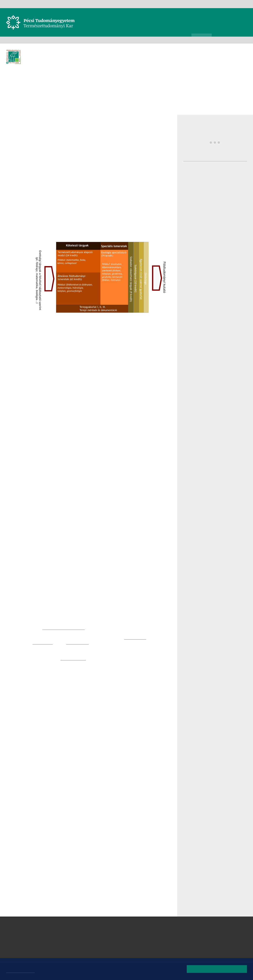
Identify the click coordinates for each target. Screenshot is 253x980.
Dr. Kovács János (77, 694)
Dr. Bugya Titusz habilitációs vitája (222, 187)
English (249, 4)
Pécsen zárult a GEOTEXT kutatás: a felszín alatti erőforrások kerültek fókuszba (227, 231)
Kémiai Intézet (123, 940)
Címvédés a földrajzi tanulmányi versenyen (226, 252)
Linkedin (21, 166)
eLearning (183, 4)
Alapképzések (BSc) (129, 40)
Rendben (217, 969)
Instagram (231, 4)
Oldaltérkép (213, 4)
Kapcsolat (198, 4)
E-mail (21, 174)
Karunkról (20, 40)
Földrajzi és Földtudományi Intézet (67, 40)
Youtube (237, 4)
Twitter (21, 158)
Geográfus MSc (81, 678)
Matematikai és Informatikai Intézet (140, 945)
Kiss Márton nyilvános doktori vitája (226, 207)
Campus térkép (49, 954)
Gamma (126, 4)
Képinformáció (248, 49)
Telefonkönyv (142, 4)
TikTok (243, 4)
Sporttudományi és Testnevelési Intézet (143, 949)
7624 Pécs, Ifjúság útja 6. (58, 935)
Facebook (225, 4)
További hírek (228, 275)
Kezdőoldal (8, 40)
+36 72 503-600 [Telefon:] (51, 940)
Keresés (244, 18)
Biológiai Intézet (124, 925)
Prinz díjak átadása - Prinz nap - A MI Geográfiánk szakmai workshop (228, 168)
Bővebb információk (22, 971)
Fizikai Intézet (122, 930)
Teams (170, 4)
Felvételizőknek (103, 40)
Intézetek (36, 40)
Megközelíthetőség (53, 949)
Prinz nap (216, 143)
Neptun (158, 4)
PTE (116, 4)
